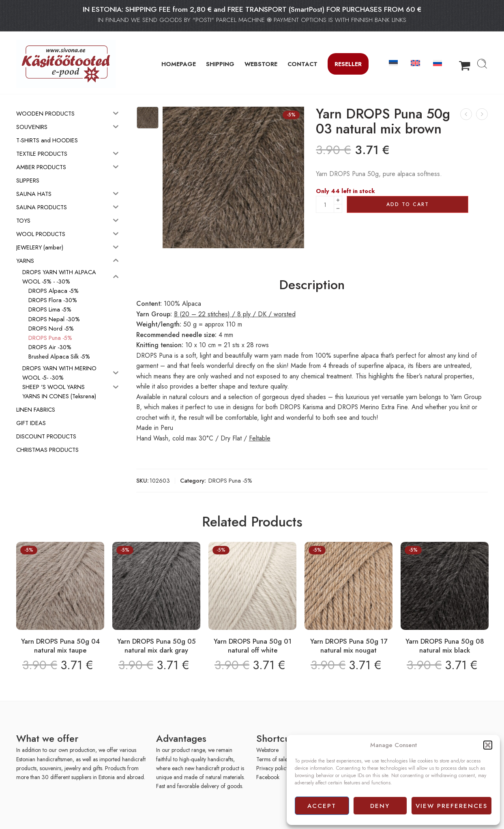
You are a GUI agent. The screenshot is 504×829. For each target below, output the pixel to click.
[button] (488, 745)
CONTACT (302, 64)
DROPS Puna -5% (230, 480)
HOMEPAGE (179, 64)
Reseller (348, 64)
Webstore (267, 750)
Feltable (260, 438)
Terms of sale (272, 759)
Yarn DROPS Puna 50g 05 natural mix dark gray (157, 646)
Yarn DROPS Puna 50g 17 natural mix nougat (349, 646)
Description (312, 285)
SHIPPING (220, 64)
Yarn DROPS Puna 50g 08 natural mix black (445, 646)
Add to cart (408, 204)
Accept (322, 806)
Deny (380, 806)
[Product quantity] (325, 204)
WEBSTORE (261, 64)
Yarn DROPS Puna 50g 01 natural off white (253, 646)
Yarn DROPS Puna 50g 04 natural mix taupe (60, 646)
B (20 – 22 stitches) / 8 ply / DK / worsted (235, 314)
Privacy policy (272, 768)
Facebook (268, 777)
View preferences (451, 806)
